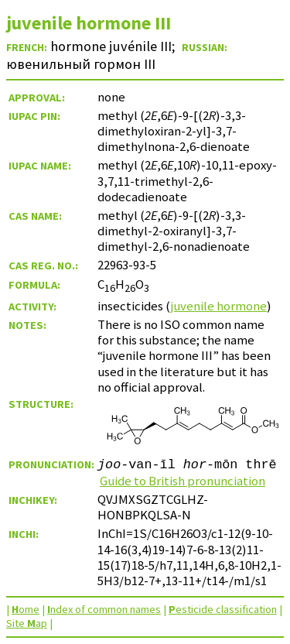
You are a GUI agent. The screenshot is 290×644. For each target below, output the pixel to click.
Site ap (27, 623)
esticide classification (223, 609)
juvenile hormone (219, 306)
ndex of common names (104, 609)
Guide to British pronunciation (183, 481)
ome (26, 609)
